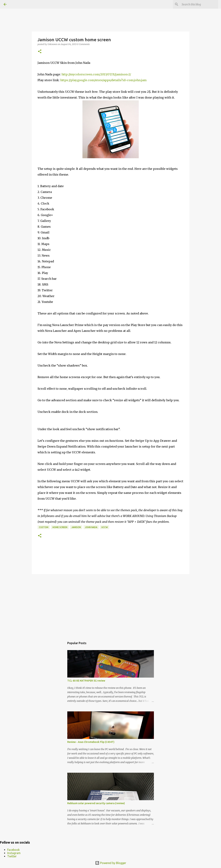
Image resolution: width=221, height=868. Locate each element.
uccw (105, 527)
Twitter (12, 856)
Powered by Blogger (111, 863)
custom (44, 527)
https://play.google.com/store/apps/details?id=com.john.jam (103, 80)
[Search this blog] (199, 4)
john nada (91, 527)
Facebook (13, 850)
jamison (76, 527)
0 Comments (83, 44)
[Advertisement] (111, 605)
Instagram (14, 853)
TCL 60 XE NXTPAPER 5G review (86, 681)
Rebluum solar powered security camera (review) (96, 803)
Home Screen (60, 527)
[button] (40, 52)
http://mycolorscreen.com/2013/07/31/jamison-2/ (96, 74)
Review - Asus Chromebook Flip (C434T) (91, 742)
